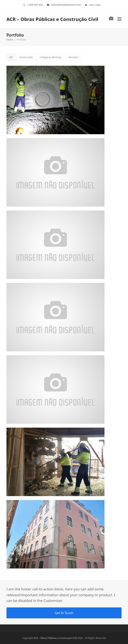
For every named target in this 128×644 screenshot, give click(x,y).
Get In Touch (64, 613)
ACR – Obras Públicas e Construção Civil (52, 19)
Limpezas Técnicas (51, 57)
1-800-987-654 (35, 5)
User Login (95, 5)
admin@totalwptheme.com (66, 5)
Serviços (73, 57)
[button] (119, 19)
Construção (26, 57)
